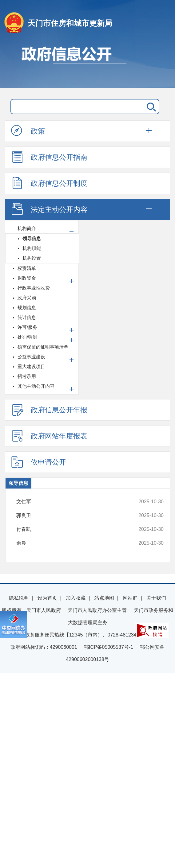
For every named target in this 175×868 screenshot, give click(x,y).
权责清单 (27, 268)
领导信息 (32, 238)
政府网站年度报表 (49, 436)
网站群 (130, 598)
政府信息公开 (87, 64)
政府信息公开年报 (49, 410)
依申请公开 (39, 462)
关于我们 (156, 598)
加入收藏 (76, 598)
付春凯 (77, 529)
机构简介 (27, 228)
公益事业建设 (31, 357)
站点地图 (104, 598)
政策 (28, 131)
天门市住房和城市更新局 (70, 23)
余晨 (77, 543)
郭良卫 (77, 516)
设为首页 (47, 598)
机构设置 (32, 258)
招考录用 (27, 376)
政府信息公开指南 (49, 157)
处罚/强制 (27, 337)
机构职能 (32, 248)
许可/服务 (27, 327)
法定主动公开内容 (49, 209)
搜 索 (150, 107)
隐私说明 (19, 598)
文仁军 (77, 502)
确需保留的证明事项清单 (43, 347)
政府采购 (27, 298)
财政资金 (27, 278)
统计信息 (27, 317)
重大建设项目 (31, 366)
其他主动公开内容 (36, 386)
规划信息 (27, 307)
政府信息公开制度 (49, 183)
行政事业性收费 (34, 288)
